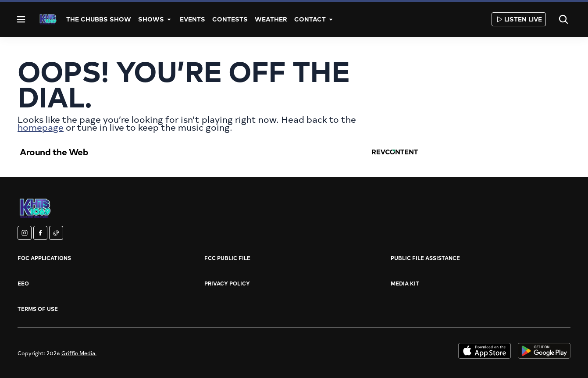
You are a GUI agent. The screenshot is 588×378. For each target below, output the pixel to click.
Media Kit (405, 283)
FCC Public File (227, 258)
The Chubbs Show (99, 19)
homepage (41, 127)
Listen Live (519, 19)
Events (192, 19)
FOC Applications (44, 258)
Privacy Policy (227, 283)
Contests (230, 19)
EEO (23, 283)
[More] (169, 19)
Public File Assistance (425, 258)
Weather (271, 19)
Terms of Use (38, 309)
